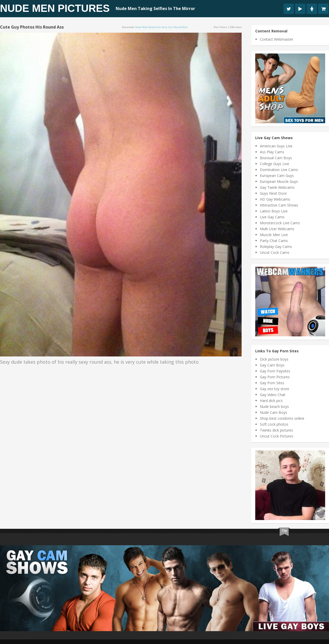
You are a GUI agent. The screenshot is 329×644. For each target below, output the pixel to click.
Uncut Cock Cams (275, 252)
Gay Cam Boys (272, 365)
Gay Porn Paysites (275, 371)
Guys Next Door (273, 193)
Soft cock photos (274, 424)
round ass (155, 27)
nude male (141, 27)
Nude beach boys (274, 406)
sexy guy (167, 27)
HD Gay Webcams (275, 199)
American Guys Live (276, 146)
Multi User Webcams (277, 229)
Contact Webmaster (277, 39)
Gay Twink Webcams (277, 187)
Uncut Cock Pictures (277, 436)
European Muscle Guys (279, 181)
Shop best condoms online (282, 418)
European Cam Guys (277, 176)
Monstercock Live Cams (280, 223)
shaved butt (180, 27)
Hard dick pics (271, 401)
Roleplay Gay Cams (276, 247)
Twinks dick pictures (276, 430)
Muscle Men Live (274, 235)
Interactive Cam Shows (279, 205)
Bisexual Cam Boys (276, 158)
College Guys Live (275, 164)
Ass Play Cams (272, 152)
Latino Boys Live (274, 211)
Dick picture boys (274, 359)
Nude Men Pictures (55, 8)
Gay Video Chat (273, 395)
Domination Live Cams (279, 170)
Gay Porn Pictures (275, 377)
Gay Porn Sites (272, 383)
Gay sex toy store (275, 389)
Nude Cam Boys (273, 412)
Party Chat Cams (274, 241)
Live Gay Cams (272, 217)
